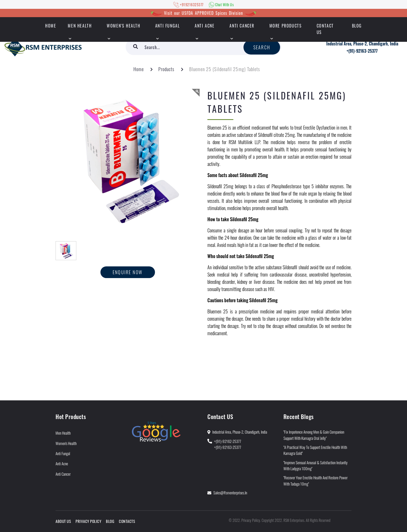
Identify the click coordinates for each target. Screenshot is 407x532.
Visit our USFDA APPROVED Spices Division (203, 13)
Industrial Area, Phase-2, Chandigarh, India (362, 44)
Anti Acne (205, 26)
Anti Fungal (168, 26)
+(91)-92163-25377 (362, 51)
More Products (286, 26)
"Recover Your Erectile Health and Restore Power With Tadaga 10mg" (316, 480)
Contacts (127, 521)
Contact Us (325, 29)
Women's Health (123, 26)
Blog (357, 26)
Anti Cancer (242, 26)
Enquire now (128, 272)
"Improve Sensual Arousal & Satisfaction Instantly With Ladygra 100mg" (316, 465)
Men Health (80, 26)
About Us (63, 521)
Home (139, 69)
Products (167, 69)
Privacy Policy (88, 521)
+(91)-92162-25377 (228, 441)
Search (262, 47)
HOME (51, 26)
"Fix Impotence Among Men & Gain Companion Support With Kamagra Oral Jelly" (314, 435)
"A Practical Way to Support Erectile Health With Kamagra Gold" (315, 450)
